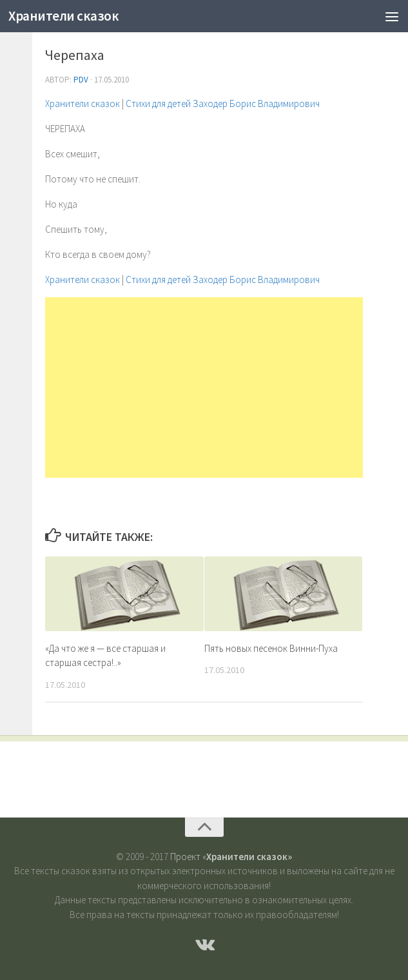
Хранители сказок (63, 16)
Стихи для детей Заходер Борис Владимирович (223, 103)
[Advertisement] (204, 387)
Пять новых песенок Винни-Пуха (271, 648)
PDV (81, 80)
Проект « (231, 857)
